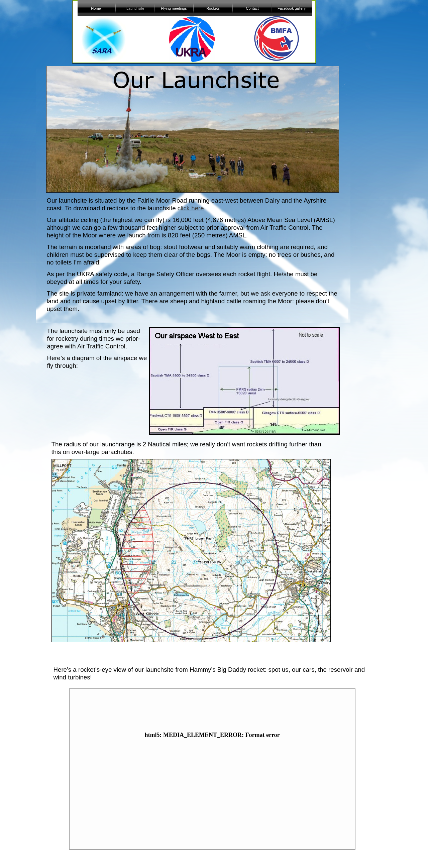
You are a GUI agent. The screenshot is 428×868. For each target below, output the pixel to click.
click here (191, 208)
